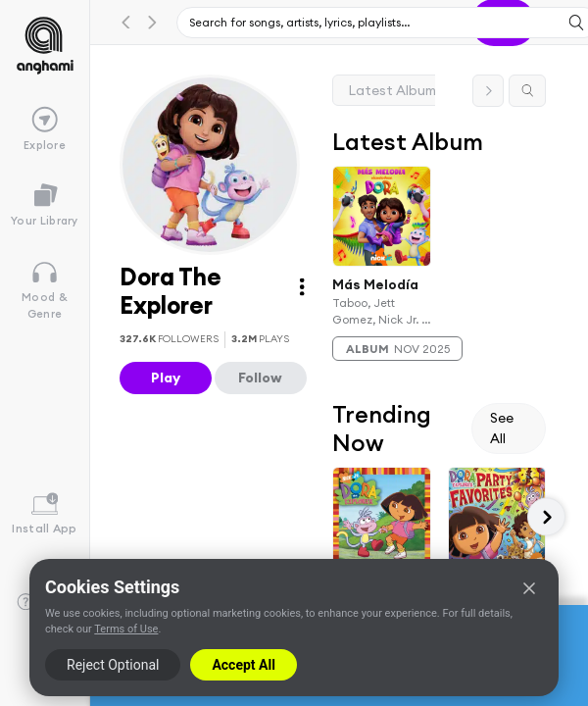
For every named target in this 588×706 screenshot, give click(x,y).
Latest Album (392, 90)
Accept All (243, 665)
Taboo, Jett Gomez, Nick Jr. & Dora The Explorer (381, 312)
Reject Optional (113, 665)
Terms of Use (126, 629)
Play (166, 378)
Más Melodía (375, 283)
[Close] (529, 588)
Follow (260, 378)
